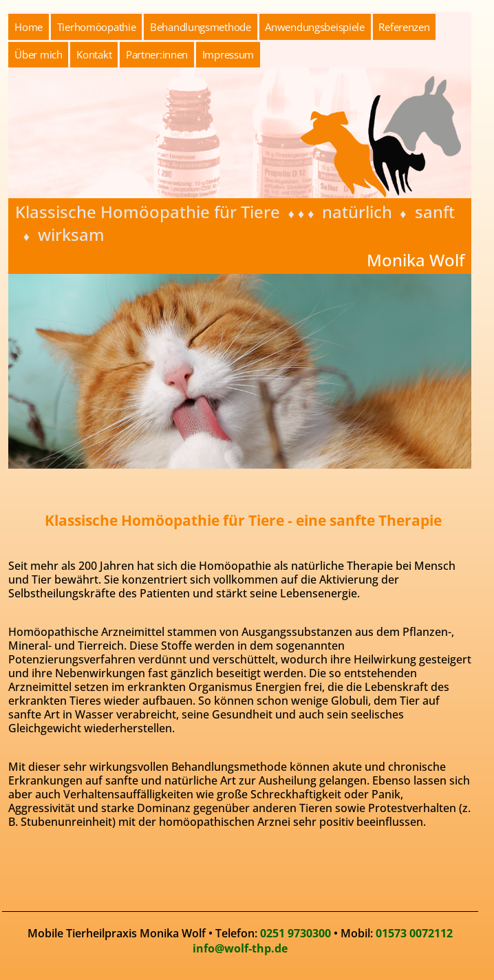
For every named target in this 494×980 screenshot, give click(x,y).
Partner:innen (157, 54)
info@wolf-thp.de (240, 948)
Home (29, 27)
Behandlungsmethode (201, 27)
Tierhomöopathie (97, 27)
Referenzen (404, 27)
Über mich (38, 54)
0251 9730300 (296, 933)
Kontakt (94, 54)
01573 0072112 (414, 933)
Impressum (228, 54)
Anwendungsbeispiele (314, 27)
